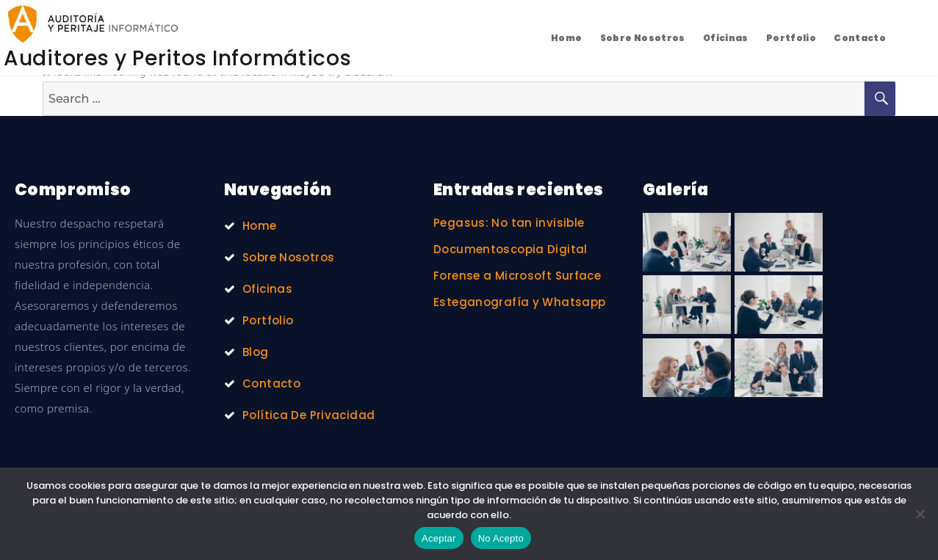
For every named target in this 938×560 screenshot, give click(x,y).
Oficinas (726, 38)
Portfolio (791, 38)
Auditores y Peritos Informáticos (177, 58)
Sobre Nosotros (643, 38)
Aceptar (439, 538)
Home (567, 38)
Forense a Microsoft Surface (517, 276)
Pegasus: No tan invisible (509, 223)
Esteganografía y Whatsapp (519, 302)
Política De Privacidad (309, 415)
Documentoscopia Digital (511, 249)
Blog (256, 352)
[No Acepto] (920, 514)
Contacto (860, 38)
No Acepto (501, 538)
